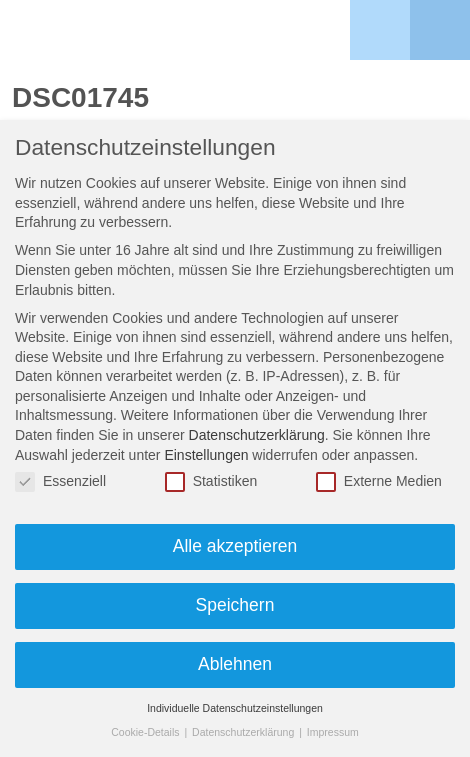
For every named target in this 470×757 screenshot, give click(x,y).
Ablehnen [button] (235, 664)
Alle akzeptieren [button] (235, 546)
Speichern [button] (235, 605)
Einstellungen (206, 455)
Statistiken (211, 481)
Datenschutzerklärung (257, 435)
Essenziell (60, 481)
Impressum (333, 732)
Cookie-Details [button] (146, 732)
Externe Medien (379, 481)
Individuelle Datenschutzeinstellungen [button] (235, 708)
